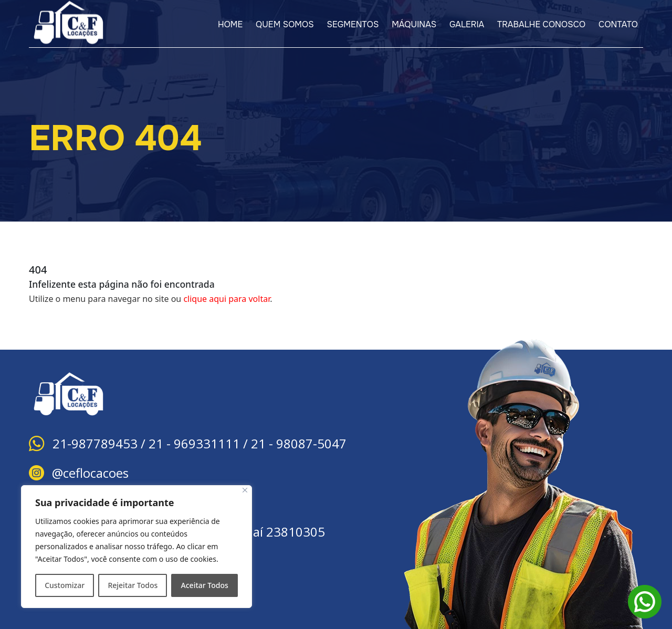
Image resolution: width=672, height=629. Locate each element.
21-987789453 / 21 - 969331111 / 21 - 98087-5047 (199, 443)
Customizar (65, 585)
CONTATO (618, 24)
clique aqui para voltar (227, 299)
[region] (136, 547)
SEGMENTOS (353, 24)
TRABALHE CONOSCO (541, 24)
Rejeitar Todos (133, 585)
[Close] (245, 490)
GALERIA (467, 24)
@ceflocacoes (90, 473)
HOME (230, 24)
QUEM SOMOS (285, 24)
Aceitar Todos (205, 585)
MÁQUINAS (414, 24)
